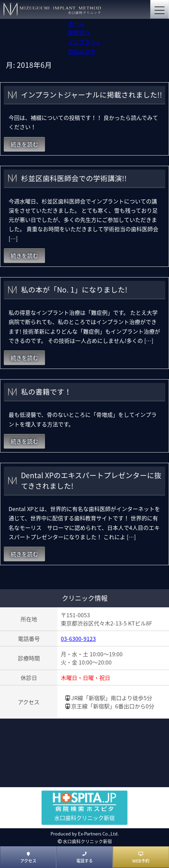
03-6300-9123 (78, 638)
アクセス (28, 858)
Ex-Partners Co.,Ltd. (98, 834)
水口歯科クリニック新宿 (87, 841)
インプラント (84, 42)
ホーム (76, 23)
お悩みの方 (82, 51)
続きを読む (24, 144)
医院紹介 (79, 33)
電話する (84, 858)
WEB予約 (141, 858)
